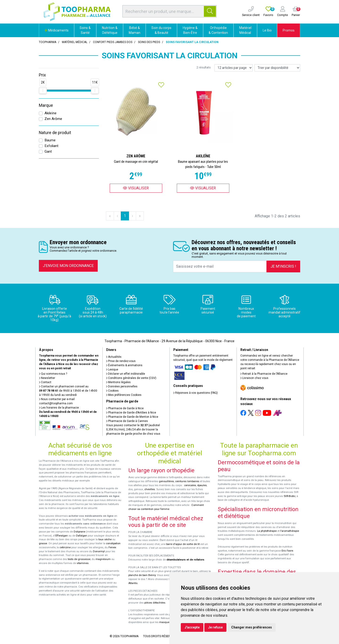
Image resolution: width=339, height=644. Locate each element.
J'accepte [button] (192, 627)
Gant (48, 151)
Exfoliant (51, 146)
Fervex (112, 547)
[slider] (43, 91)
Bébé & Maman (135, 30)
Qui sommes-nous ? (53, 374)
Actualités (114, 357)
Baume (50, 140)
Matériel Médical (245, 30)
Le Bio (267, 30)
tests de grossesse (79, 559)
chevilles (150, 489)
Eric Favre (287, 551)
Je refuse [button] (215, 627)
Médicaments (56, 30)
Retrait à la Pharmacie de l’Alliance (264, 374)
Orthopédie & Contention (218, 30)
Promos (289, 30)
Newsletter (47, 378)
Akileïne (50, 113)
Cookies (112, 391)
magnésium (103, 559)
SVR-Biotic (290, 496)
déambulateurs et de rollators (185, 560)
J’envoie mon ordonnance (68, 266)
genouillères (166, 481)
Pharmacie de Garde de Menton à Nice (132, 417)
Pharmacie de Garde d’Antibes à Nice (131, 413)
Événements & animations (124, 365)
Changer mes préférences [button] (252, 627)
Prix (42, 75)
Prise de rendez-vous (121, 361)
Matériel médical (75, 42)
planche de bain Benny (142, 575)
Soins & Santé (85, 30)
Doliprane (79, 532)
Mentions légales (118, 382)
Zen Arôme (53, 119)
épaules (202, 485)
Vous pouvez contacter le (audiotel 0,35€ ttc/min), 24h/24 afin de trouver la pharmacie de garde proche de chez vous (133, 429)
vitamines (83, 563)
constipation (113, 543)
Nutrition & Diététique (110, 30)
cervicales (190, 485)
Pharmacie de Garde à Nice (125, 408)
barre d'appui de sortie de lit (183, 544)
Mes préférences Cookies (124, 395)
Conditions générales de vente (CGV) (131, 378)
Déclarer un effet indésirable (126, 374)
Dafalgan (82, 536)
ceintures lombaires (187, 481)
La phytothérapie (267, 531)
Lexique (112, 370)
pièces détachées (155, 603)
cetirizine (65, 547)
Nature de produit (55, 133)
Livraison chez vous (254, 378)
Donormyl (99, 551)
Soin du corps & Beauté (161, 30)
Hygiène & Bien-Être (190, 30)
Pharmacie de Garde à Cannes (127, 421)
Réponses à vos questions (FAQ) (196, 393)
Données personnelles (122, 386)
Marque (46, 105)
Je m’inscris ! (283, 266)
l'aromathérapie (290, 531)
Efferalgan (62, 536)
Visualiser (136, 188)
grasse (43, 543)
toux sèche (105, 539)
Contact (45, 382)
